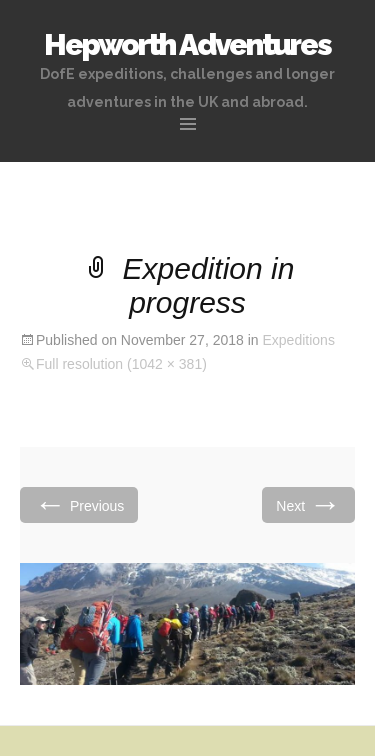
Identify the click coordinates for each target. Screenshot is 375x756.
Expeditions (299, 340)
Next (308, 504)
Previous (79, 504)
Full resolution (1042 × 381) (121, 364)
